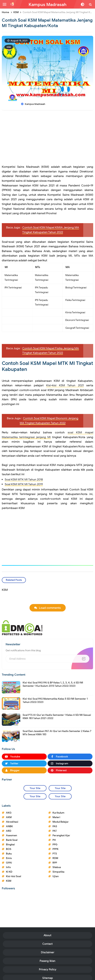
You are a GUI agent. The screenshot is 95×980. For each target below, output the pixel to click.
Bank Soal (12, 840)
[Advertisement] (47, 139)
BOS (9, 849)
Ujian (56, 876)
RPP (55, 863)
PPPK (55, 849)
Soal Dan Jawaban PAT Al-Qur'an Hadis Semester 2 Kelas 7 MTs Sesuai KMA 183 (57, 733)
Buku (9, 854)
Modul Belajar (61, 822)
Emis (9, 858)
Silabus (57, 867)
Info (8, 867)
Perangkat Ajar (61, 835)
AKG (9, 813)
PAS (55, 826)
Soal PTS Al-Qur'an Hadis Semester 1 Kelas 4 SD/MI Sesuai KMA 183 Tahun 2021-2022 (57, 717)
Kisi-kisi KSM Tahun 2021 (65, 385)
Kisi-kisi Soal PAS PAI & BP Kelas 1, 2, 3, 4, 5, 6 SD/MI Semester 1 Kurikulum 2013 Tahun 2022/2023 (53, 684)
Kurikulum (58, 813)
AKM (9, 817)
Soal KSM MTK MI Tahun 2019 (24, 484)
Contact (47, 944)
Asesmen (11, 835)
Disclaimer (48, 952)
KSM (9, 47)
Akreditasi (12, 822)
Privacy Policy (48, 969)
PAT (55, 831)
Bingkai (10, 845)
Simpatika (58, 872)
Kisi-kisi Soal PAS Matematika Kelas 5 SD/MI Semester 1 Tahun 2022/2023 (55, 700)
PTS (55, 854)
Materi (56, 817)
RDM (55, 858)
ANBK (9, 826)
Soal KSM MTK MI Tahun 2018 (24, 480)
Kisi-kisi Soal (13, 876)
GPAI (9, 863)
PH (54, 840)
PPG (55, 845)
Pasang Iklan (47, 961)
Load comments (50, 608)
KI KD (9, 872)
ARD (9, 831)
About (47, 935)
